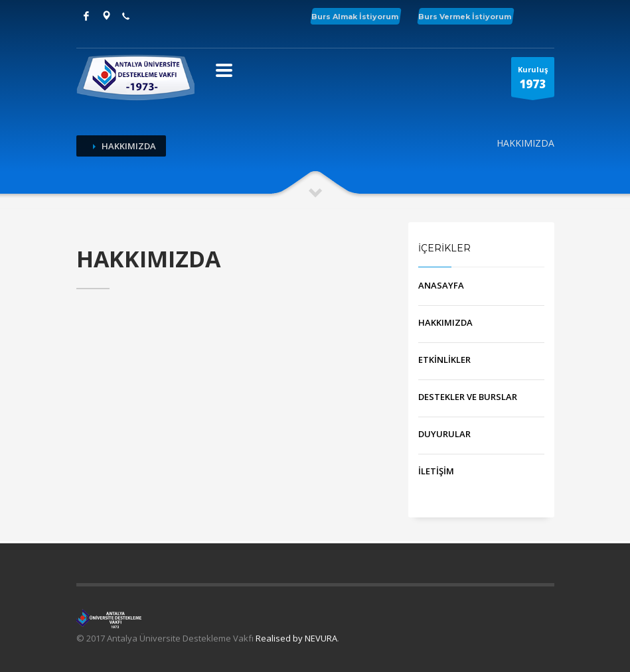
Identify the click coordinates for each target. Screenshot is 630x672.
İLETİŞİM (436, 471)
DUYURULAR (444, 434)
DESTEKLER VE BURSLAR (468, 397)
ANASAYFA (441, 285)
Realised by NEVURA (296, 638)
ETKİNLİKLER (444, 360)
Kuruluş (533, 81)
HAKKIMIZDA (445, 322)
